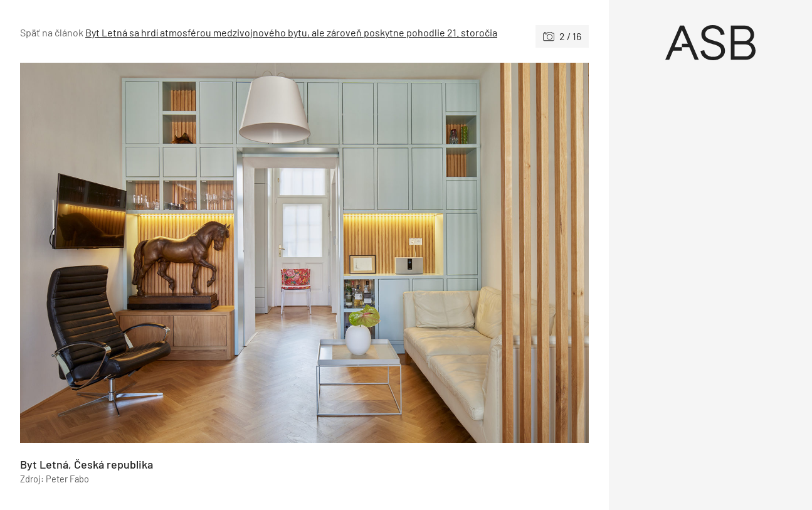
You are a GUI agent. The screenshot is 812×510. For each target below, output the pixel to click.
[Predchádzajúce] (162, 253)
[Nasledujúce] (447, 253)
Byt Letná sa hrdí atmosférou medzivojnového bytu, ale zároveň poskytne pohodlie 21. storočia (291, 32)
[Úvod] (710, 43)
